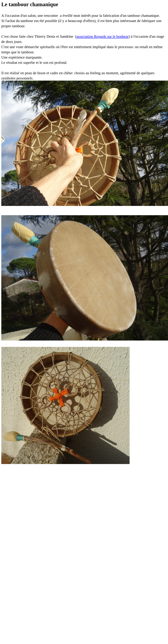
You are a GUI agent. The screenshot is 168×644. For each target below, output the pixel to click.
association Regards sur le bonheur (102, 36)
